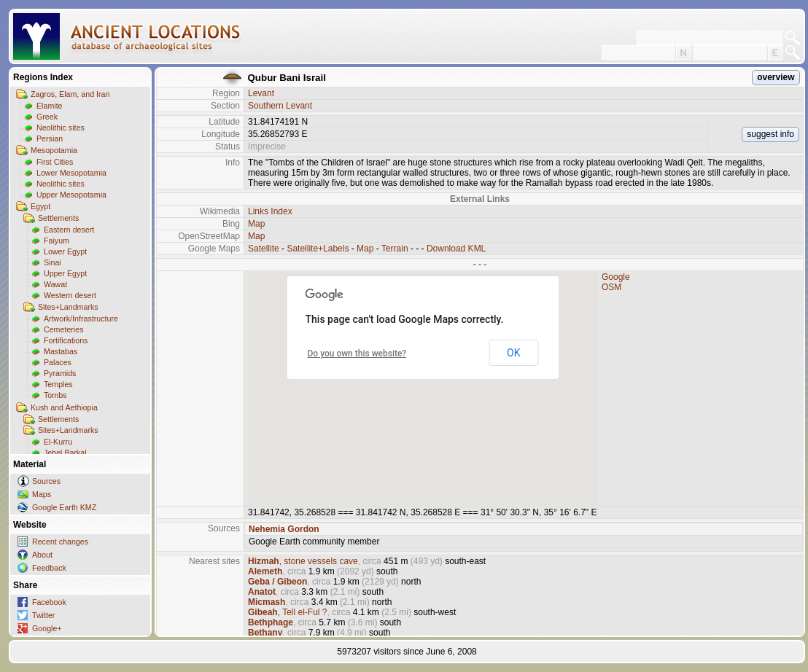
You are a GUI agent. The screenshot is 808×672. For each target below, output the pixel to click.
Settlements (58, 218)
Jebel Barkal (65, 453)
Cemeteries (63, 329)
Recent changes (60, 542)
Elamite (50, 106)
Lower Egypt (65, 251)
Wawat (55, 284)
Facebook (49, 602)
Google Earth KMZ (64, 507)
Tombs (55, 395)
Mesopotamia (54, 150)
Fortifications (66, 340)
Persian (50, 138)
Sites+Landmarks (68, 307)
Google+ (47, 628)
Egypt (40, 206)
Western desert (70, 295)
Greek (47, 117)
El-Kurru (58, 442)
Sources (46, 481)
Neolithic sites (61, 128)
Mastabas (61, 351)
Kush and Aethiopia (64, 407)
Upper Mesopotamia (71, 195)
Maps (42, 494)
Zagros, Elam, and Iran (70, 94)
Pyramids (60, 373)
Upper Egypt (65, 273)
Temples (58, 384)
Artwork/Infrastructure (81, 319)
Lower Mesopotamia (71, 173)
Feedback (49, 568)
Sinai (53, 262)
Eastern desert (69, 230)
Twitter (43, 615)
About (42, 555)
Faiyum (57, 241)
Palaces (58, 362)
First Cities (55, 162)
